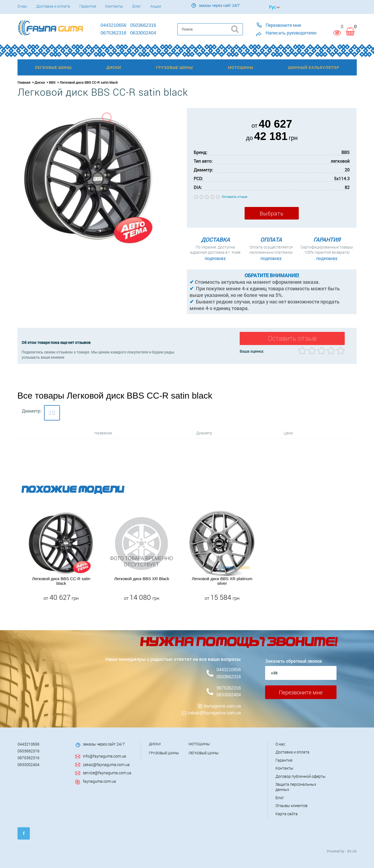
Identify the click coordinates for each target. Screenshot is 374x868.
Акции (156, 6)
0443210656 (229, 670)
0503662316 (229, 677)
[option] (61, 556)
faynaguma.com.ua (222, 706)
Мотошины (199, 744)
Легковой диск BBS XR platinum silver (222, 581)
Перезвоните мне (301, 692)
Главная (24, 82)
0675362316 (229, 688)
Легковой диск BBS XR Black (142, 579)
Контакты (114, 6)
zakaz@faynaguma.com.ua (214, 713)
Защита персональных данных (296, 787)
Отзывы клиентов (292, 806)
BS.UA (352, 851)
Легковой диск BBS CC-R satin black (61, 581)
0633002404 (229, 695)
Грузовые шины (164, 753)
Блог (137, 6)
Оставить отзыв (235, 197)
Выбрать (272, 213)
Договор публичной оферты (301, 776)
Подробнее (215, 259)
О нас (22, 6)
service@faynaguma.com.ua (107, 773)
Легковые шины (204, 753)
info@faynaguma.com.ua (105, 756)
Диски (40, 82)
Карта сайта (287, 814)
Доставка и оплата (53, 6)
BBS (52, 82)
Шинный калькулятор (314, 67)
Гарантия (88, 6)
